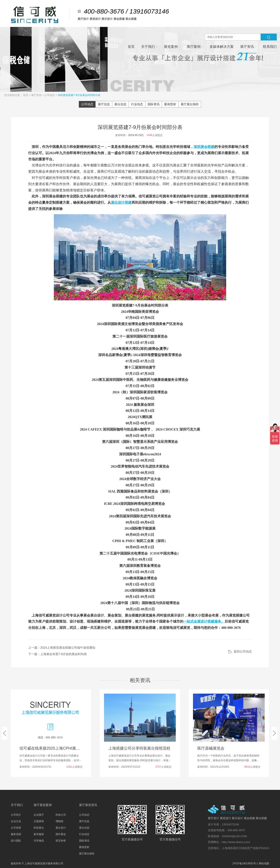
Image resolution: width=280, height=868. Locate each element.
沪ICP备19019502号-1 (245, 863)
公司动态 (50, 95)
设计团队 (16, 841)
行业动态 (137, 104)
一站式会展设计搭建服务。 (204, 621)
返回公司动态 (243, 651)
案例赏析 (170, 104)
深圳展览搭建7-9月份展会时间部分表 (79, 95)
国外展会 (61, 834)
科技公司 (61, 815)
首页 (26, 95)
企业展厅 (39, 815)
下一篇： (58, 654)
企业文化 (16, 821)
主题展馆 (39, 821)
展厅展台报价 (190, 104)
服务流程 (16, 834)
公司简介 (16, 815)
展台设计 (61, 828)
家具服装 (39, 834)
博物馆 (59, 821)
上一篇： (62, 648)
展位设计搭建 (121, 202)
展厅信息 (104, 104)
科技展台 (39, 828)
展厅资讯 (37, 95)
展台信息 (120, 104)
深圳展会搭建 (204, 147)
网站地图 (264, 863)
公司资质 (16, 828)
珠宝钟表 (61, 841)
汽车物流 (39, 841)
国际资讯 (154, 104)
